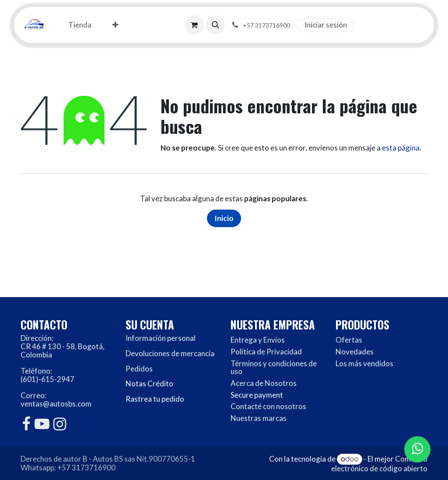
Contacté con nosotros (268, 406)
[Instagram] (60, 424)
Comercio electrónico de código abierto (379, 464)
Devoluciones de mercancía (170, 353)
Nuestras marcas (259, 418)
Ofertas (349, 340)
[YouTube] (42, 424)
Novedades (355, 352)
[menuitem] (80, 25)
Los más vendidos (364, 363)
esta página (401, 148)
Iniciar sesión (326, 25)
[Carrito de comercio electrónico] (194, 25)
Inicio (224, 218)
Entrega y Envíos (258, 340)
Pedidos (139, 369)
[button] (215, 25)
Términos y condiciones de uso (274, 368)
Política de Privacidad (266, 352)
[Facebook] (26, 424)
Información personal (161, 338)
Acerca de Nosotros (264, 383)
